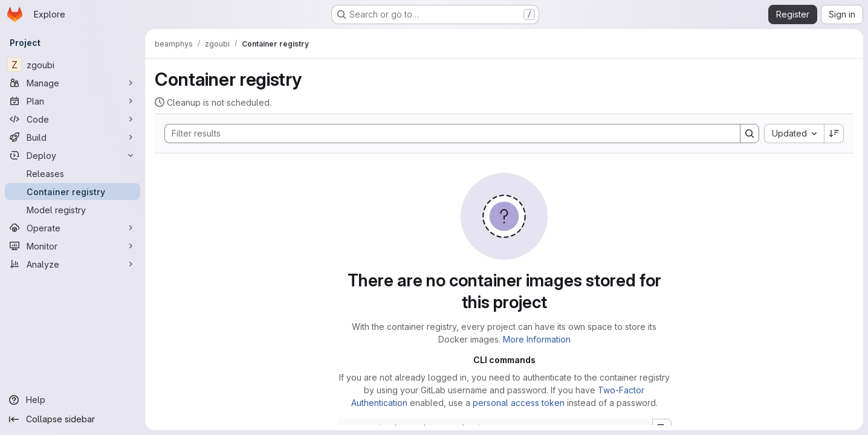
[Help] (73, 400)
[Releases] (73, 173)
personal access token (519, 403)
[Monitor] (73, 246)
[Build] (73, 137)
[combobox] (794, 134)
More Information (537, 339)
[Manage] (73, 83)
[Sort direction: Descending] (834, 134)
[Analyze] (73, 264)
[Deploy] (73, 155)
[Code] (73, 119)
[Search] (446, 134)
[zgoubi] (73, 65)
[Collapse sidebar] (73, 419)
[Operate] (73, 228)
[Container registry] (73, 192)
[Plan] (73, 101)
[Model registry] (73, 210)
